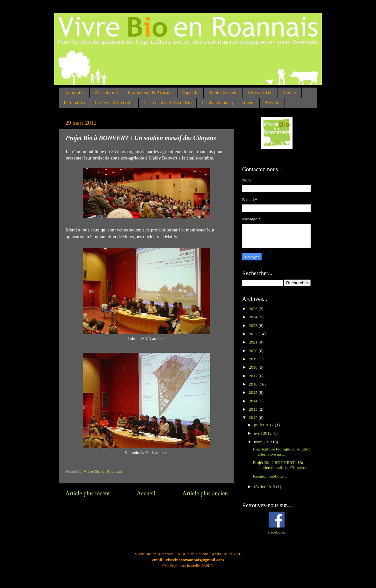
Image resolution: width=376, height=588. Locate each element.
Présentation (106, 92)
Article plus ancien (205, 493)
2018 (254, 367)
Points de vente (223, 92)
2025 (254, 309)
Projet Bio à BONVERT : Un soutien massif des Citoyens (279, 465)
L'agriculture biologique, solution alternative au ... (282, 452)
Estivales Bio (260, 92)
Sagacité (190, 92)
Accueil (146, 493)
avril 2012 (263, 433)
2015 (254, 392)
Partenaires (74, 103)
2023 (254, 326)
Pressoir (272, 103)
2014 (254, 401)
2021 (254, 342)
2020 (254, 351)
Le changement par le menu (228, 103)
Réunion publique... (270, 476)
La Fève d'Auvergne (114, 103)
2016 (254, 384)
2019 (254, 359)
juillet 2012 (264, 425)
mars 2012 (264, 442)
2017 (254, 376)
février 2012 (265, 487)
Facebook (276, 532)
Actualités (75, 92)
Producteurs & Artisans (150, 92)
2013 (254, 409)
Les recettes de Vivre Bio (167, 103)
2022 (254, 334)
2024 (254, 317)
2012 (254, 418)
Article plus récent (88, 493)
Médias (290, 92)
